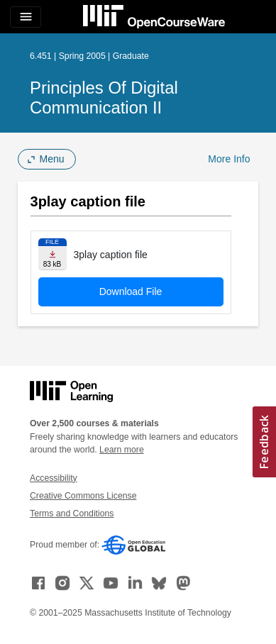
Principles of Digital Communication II (104, 98)
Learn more (122, 450)
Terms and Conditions (72, 513)
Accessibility (54, 478)
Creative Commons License (83, 496)
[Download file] (53, 254)
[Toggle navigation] (26, 17)
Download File (131, 292)
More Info (229, 159)
